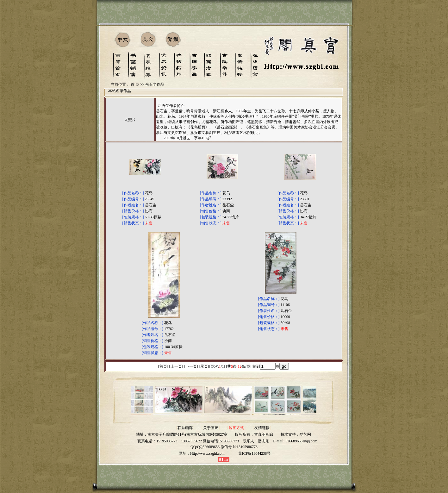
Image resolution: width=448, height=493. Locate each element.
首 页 (135, 84)
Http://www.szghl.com (207, 453)
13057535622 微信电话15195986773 (210, 441)
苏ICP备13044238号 (255, 453)
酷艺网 (305, 434)
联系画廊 (185, 428)
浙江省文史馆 (167, 133)
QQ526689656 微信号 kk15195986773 (227, 447)
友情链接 (262, 428)
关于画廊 (211, 428)
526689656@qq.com (301, 441)
